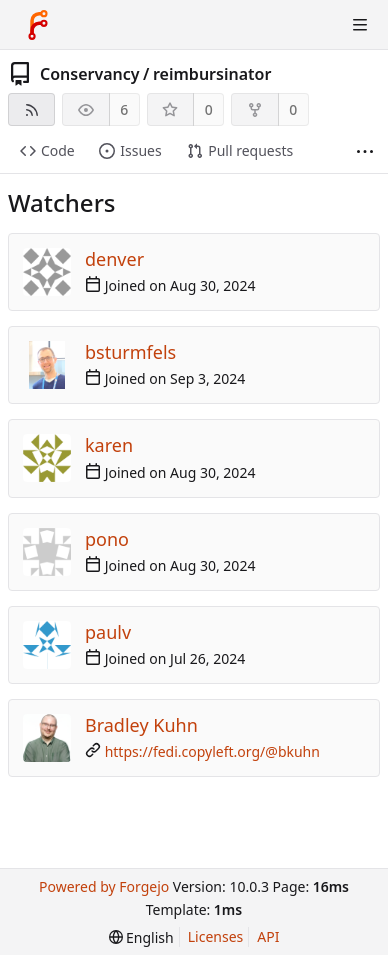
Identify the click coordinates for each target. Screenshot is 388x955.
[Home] (38, 25)
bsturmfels (130, 352)
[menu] (141, 937)
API (268, 936)
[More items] (365, 151)
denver (114, 259)
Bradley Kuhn (141, 725)
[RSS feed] (31, 109)
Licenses (216, 936)
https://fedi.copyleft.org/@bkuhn (212, 751)
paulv (108, 632)
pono (107, 539)
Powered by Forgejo (104, 886)
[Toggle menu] (360, 25)
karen (109, 445)
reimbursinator (212, 74)
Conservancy (90, 74)
